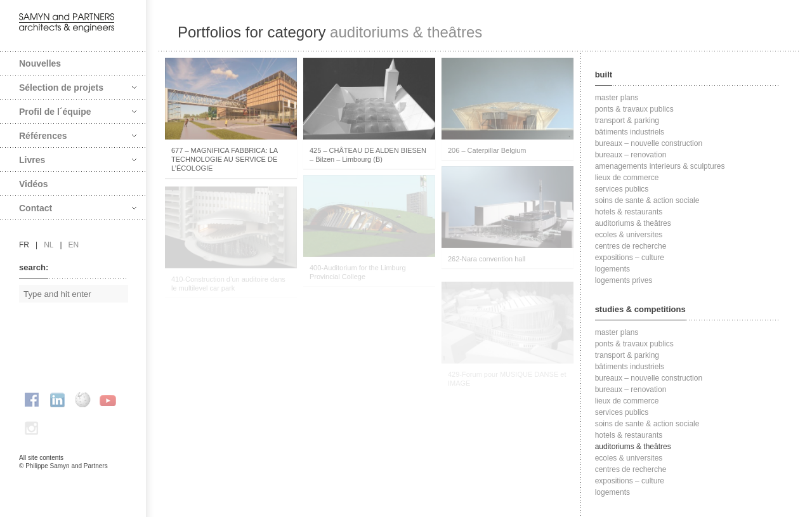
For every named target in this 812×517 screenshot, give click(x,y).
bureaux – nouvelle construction (649, 143)
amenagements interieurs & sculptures (660, 166)
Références (78, 136)
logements (612, 269)
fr (24, 245)
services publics (622, 189)
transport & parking (627, 121)
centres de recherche (631, 246)
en (74, 245)
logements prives (624, 280)
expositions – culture (630, 258)
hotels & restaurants (629, 212)
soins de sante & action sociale (647, 200)
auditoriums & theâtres (633, 223)
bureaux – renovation (631, 155)
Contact (78, 208)
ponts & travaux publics (634, 109)
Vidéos (34, 184)
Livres (78, 160)
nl (49, 245)
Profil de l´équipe (78, 112)
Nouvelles (40, 63)
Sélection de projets (78, 88)
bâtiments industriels (630, 132)
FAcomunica (74, 479)
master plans (617, 98)
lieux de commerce (627, 178)
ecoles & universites (629, 235)
